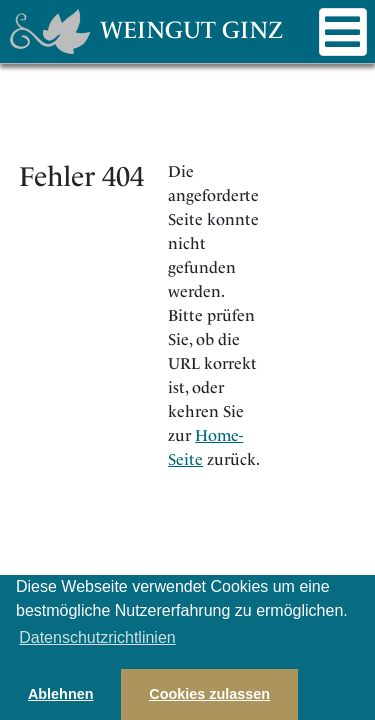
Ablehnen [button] (61, 694)
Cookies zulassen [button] (209, 694)
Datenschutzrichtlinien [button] (97, 637)
